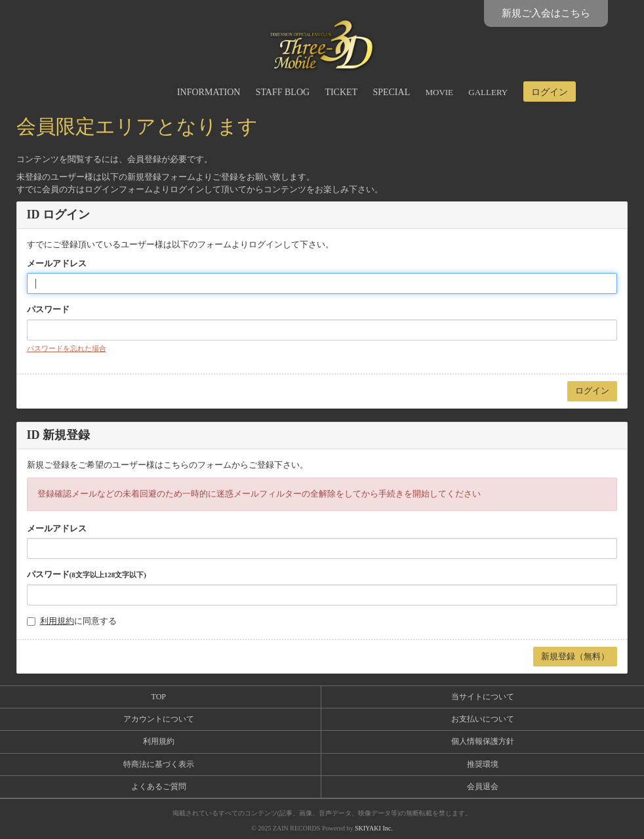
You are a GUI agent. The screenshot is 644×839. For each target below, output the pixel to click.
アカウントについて (159, 719)
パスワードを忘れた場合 (67, 348)
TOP (159, 697)
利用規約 (57, 621)
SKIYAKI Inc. (374, 828)
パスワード (48, 309)
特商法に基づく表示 (159, 764)
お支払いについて (483, 719)
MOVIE (439, 92)
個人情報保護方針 (483, 741)
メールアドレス (57, 263)
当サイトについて (483, 697)
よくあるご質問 (159, 787)
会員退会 (483, 787)
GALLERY (488, 92)
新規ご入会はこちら (546, 13)
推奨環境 (483, 764)
